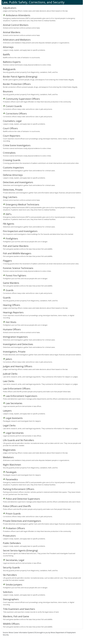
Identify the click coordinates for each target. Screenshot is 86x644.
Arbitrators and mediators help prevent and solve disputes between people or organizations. (42, 41)
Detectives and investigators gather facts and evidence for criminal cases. (42, 169)
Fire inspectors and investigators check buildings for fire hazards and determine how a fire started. (42, 232)
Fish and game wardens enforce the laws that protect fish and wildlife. (42, 247)
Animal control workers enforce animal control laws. (42, 26)
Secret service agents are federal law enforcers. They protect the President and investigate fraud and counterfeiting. (42, 553)
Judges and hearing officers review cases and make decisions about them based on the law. (42, 9)
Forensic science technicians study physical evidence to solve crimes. (42, 63)
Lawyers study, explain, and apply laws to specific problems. (42, 48)
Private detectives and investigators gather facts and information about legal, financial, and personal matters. (42, 191)
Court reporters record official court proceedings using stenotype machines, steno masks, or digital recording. (42, 138)
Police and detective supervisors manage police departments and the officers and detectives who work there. (42, 397)
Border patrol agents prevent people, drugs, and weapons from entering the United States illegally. (42, 78)
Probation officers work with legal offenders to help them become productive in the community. (42, 100)
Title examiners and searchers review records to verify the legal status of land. (42, 610)
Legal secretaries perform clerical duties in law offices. (42, 404)
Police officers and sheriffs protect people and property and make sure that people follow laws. (42, 390)
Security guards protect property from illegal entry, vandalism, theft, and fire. (42, 70)
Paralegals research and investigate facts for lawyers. (42, 419)
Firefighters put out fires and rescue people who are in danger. (42, 240)
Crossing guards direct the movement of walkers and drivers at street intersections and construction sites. (42, 161)
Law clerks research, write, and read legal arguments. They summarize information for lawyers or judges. (42, 375)
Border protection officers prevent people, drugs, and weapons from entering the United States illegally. (42, 85)
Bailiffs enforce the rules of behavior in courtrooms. (42, 56)
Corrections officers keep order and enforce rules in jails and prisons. (42, 107)
